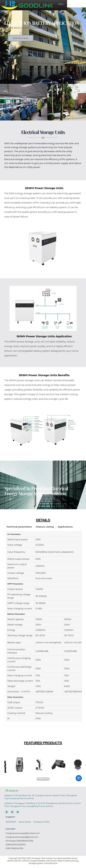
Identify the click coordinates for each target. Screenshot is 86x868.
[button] (21, 40)
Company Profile (41, 824)
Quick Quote (25, 824)
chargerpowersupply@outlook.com (23, 835)
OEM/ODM (11, 824)
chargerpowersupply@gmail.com (22, 839)
